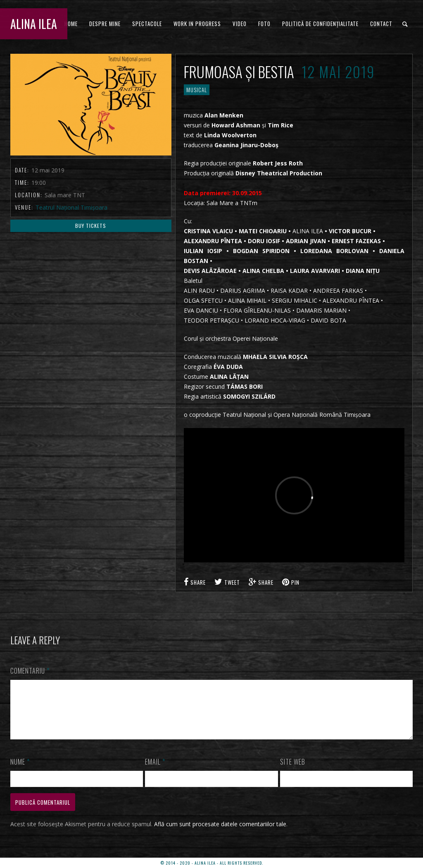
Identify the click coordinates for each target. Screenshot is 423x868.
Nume (20, 772)
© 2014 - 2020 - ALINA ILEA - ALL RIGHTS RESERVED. (212, 863)
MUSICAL (197, 90)
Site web (293, 772)
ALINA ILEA (34, 24)
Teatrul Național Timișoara (71, 207)
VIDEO (240, 24)
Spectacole (147, 24)
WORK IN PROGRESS (197, 24)
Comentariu (30, 671)
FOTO (264, 24)
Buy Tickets (91, 226)
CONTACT (381, 24)
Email (155, 772)
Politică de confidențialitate (320, 24)
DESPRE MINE (105, 24)
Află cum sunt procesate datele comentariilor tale (220, 834)
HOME (71, 24)
